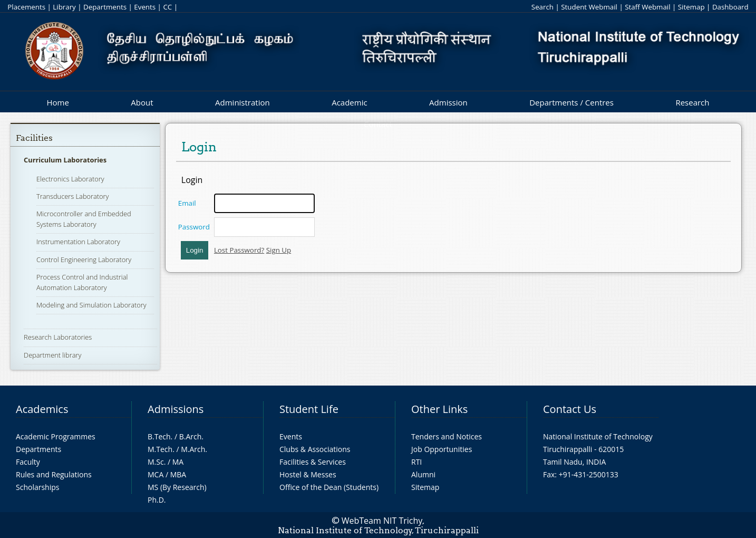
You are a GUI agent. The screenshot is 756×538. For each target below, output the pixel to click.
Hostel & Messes (308, 474)
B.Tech (159, 436)
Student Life (309, 409)
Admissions (176, 409)
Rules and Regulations (54, 474)
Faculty (28, 462)
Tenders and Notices (447, 436)
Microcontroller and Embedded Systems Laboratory (84, 219)
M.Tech (160, 449)
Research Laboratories (58, 337)
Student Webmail (589, 7)
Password (194, 227)
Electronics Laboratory (70, 179)
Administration (243, 102)
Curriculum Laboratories (65, 160)
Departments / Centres (571, 102)
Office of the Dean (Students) (329, 487)
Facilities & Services (313, 462)
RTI (416, 462)
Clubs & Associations (315, 449)
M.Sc (156, 462)
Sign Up (279, 250)
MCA (156, 474)
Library (64, 7)
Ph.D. (157, 500)
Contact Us (570, 409)
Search (542, 7)
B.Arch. (191, 436)
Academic (349, 102)
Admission (448, 102)
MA (178, 462)
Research (692, 102)
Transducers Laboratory (72, 196)
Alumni (423, 474)
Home (57, 102)
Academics (42, 409)
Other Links (439, 409)
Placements (26, 7)
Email (187, 203)
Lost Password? (239, 250)
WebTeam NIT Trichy (382, 521)
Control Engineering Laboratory (84, 260)
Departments (105, 7)
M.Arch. (194, 449)
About (142, 102)
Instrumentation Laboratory (78, 242)
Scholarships (37, 487)
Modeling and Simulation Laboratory (91, 305)
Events (145, 7)
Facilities (34, 138)
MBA (178, 474)
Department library (52, 355)
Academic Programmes (56, 436)
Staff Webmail (647, 7)
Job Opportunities (442, 449)
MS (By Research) (177, 487)
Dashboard (730, 7)
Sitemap (691, 7)
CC (167, 7)
